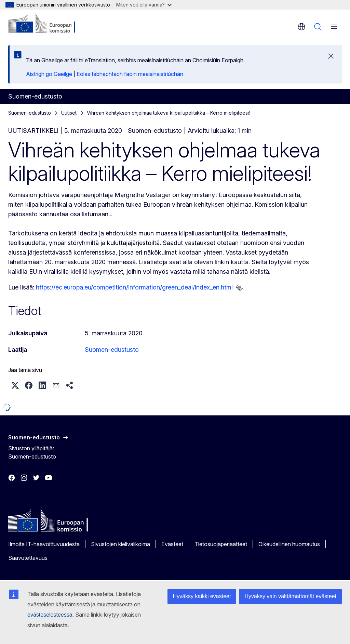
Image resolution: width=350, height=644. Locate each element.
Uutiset (69, 113)
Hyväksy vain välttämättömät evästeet (290, 596)
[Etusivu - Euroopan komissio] (50, 24)
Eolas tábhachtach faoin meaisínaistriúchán (130, 74)
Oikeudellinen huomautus (289, 544)
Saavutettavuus (28, 558)
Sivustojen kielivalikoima (120, 544)
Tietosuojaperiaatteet (221, 544)
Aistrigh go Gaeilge (49, 74)
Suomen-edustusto (30, 113)
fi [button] (301, 27)
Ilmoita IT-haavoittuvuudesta (44, 544)
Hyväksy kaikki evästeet (202, 596)
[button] (15, 385)
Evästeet (172, 544)
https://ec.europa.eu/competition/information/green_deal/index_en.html (135, 287)
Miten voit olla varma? (144, 5)
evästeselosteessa (50, 615)
